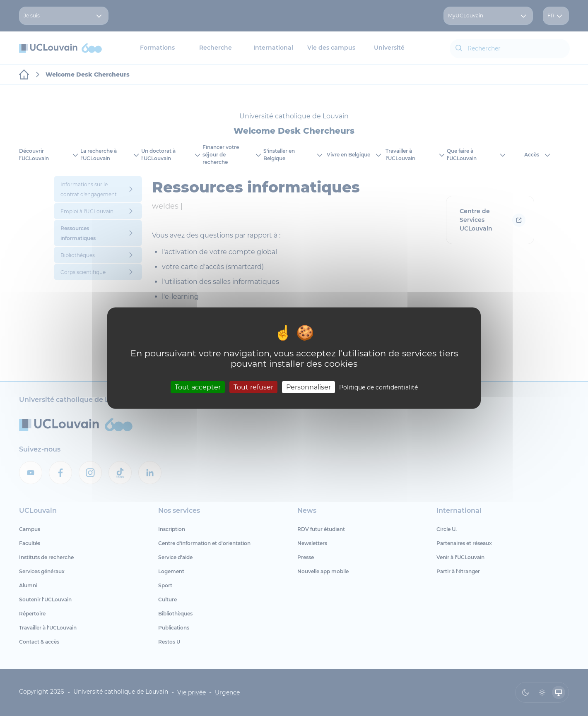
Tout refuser (253, 387)
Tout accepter (198, 387)
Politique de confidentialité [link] (378, 387)
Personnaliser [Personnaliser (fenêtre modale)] (308, 387)
